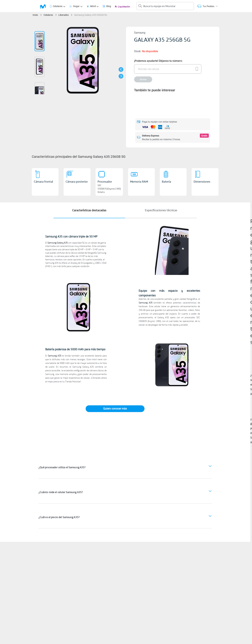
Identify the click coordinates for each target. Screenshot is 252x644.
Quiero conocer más (115, 409)
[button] (121, 69)
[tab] (45, 6)
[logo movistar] (44, 6)
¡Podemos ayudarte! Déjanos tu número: (158, 61)
